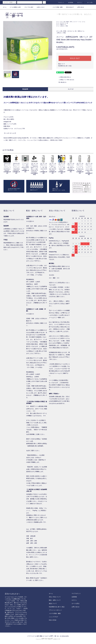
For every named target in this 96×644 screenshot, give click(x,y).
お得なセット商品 (64, 26)
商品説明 (25, 89)
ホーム (5, 7)
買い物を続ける (61, 82)
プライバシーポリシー (55, 610)
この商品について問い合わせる (65, 80)
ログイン (79, 2)
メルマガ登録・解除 (56, 7)
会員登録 (70, 2)
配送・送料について (55, 600)
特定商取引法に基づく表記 (65, 66)
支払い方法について (55, 597)
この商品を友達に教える (64, 77)
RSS (50, 620)
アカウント (60, 2)
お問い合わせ (80, 7)
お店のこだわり (40, 7)
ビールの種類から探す (14, 7)
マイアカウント (76, 593)
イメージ (71, 89)
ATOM (54, 620)
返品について (62, 64)
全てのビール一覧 (64, 23)
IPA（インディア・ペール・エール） (78, 22)
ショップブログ (53, 617)
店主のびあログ (69, 7)
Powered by (48, 639)
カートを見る (76, 603)
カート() (89, 2)
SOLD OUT (75, 58)
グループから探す (28, 7)
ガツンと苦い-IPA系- (65, 22)
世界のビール (63, 25)
